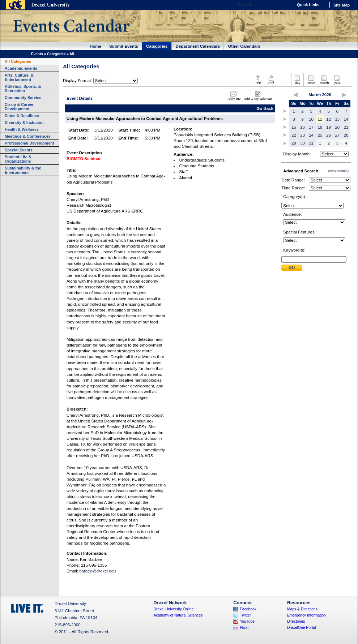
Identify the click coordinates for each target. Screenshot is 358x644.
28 (346, 135)
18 (320, 127)
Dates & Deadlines (22, 116)
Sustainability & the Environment (23, 170)
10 (311, 119)
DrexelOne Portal (301, 628)
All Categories (18, 61)
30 (302, 143)
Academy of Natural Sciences (178, 615)
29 (294, 143)
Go (285, 5)
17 (311, 127)
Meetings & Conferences (28, 136)
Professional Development (29, 143)
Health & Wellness (22, 129)
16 (302, 127)
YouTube (247, 621)
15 (294, 127)
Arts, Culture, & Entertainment (19, 77)
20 (337, 127)
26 (329, 135)
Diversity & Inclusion (24, 123)
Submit (292, 268)
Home (95, 46)
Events (37, 54)
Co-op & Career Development (19, 107)
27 (337, 135)
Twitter (245, 615)
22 (294, 135)
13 (337, 119)
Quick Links (308, 5)
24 (311, 135)
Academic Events (21, 68)
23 (302, 135)
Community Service (23, 98)
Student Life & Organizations (18, 159)
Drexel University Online (174, 609)
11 (320, 119)
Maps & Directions (302, 609)
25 (320, 135)
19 (329, 127)
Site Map (342, 5)
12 (329, 119)
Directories (296, 621)
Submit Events (124, 46)
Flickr (244, 628)
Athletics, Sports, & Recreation (23, 89)
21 (346, 127)
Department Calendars (198, 46)
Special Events (19, 150)
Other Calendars (244, 46)
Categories (157, 46)
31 (311, 143)
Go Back (265, 108)
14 (346, 119)
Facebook (248, 609)
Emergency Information (306, 615)
